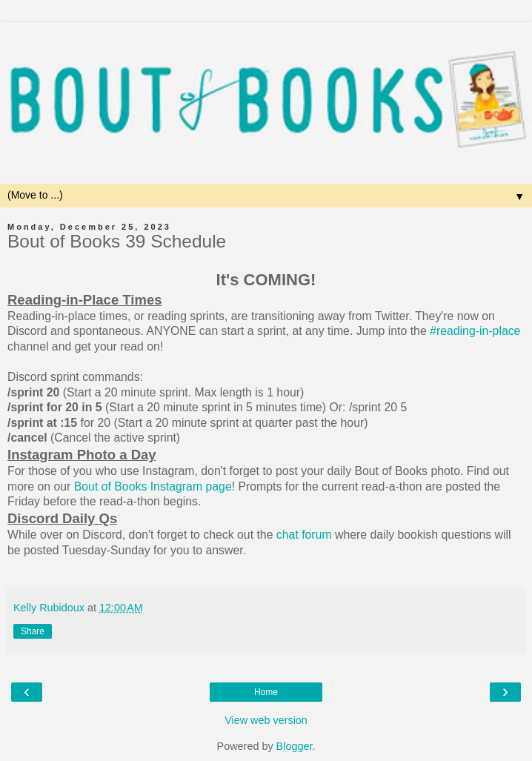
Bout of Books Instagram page (153, 486)
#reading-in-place (475, 331)
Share (33, 631)
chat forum (304, 535)
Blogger (295, 746)
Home (266, 692)
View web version (266, 720)
